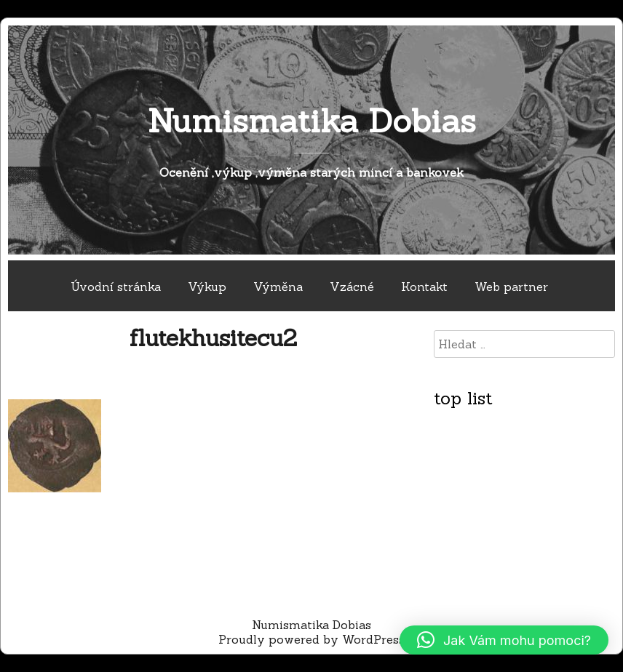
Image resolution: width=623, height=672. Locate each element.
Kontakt (424, 287)
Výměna (278, 287)
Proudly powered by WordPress (311, 639)
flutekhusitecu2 (213, 338)
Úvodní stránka (116, 287)
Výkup (207, 287)
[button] (504, 640)
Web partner (511, 287)
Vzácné (352, 287)
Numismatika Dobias (312, 120)
